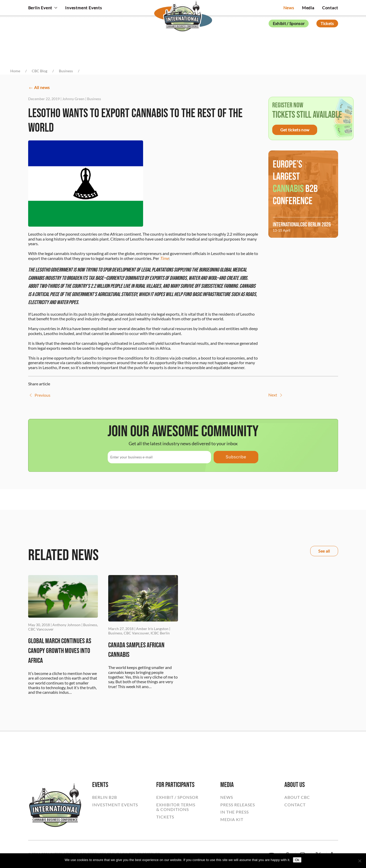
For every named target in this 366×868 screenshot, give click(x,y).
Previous (39, 395)
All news (39, 88)
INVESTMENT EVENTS (115, 805)
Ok (297, 860)
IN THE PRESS (235, 812)
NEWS (227, 797)
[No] (360, 861)
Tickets (327, 23)
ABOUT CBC (297, 797)
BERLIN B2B (105, 797)
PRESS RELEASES (238, 805)
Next (276, 395)
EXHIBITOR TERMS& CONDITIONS (176, 807)
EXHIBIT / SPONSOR (177, 797)
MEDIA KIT (232, 819)
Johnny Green (73, 99)
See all (324, 551)
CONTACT (295, 805)
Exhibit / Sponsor (289, 23)
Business (94, 99)
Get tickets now (295, 130)
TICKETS (165, 817)
